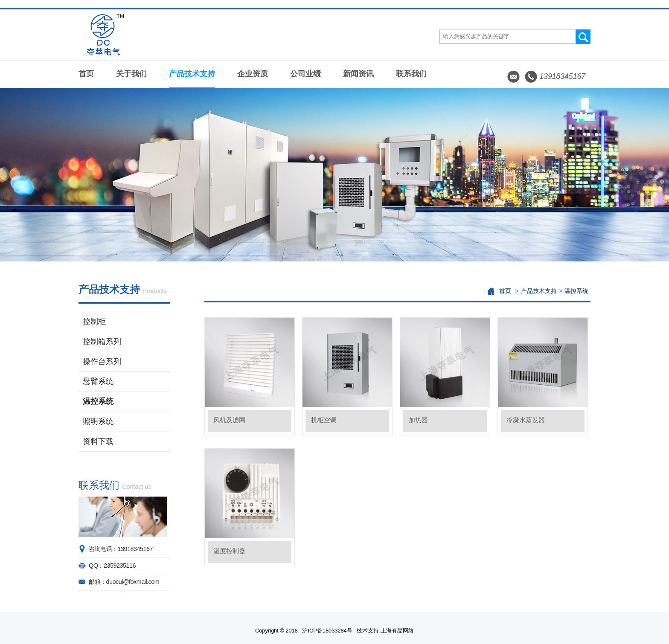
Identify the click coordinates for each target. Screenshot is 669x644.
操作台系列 (102, 362)
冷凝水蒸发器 (526, 420)
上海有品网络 (397, 631)
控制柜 (94, 322)
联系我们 (411, 74)
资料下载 (98, 441)
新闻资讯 (358, 74)
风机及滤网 (229, 420)
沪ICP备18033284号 (327, 631)
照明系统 (98, 421)
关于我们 (131, 74)
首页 (86, 74)
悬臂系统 (98, 381)
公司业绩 (305, 74)
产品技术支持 (192, 74)
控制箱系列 (102, 342)
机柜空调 (324, 420)
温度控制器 (229, 551)
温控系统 (98, 401)
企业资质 (253, 74)
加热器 (418, 420)
